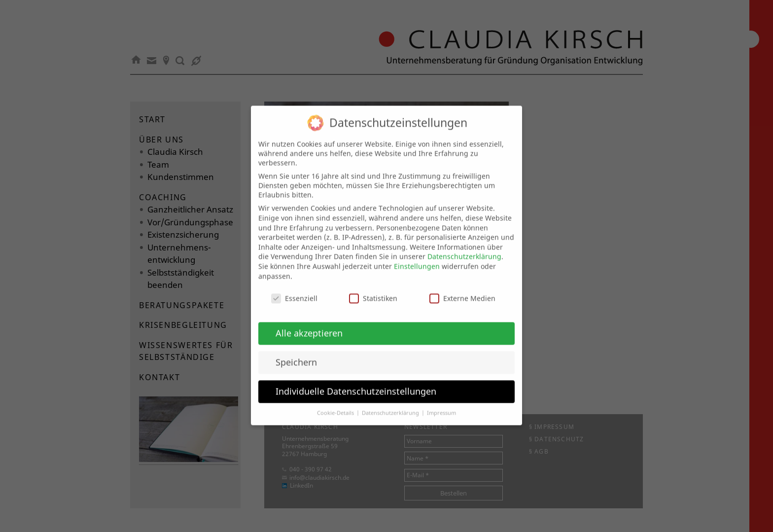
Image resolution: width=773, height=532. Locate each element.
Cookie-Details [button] (336, 403)
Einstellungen (417, 256)
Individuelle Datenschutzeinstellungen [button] (356, 381)
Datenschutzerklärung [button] (391, 403)
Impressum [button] (441, 403)
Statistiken (373, 288)
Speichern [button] (296, 352)
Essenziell (294, 288)
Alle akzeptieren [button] (309, 323)
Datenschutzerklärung (464, 246)
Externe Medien (462, 288)
